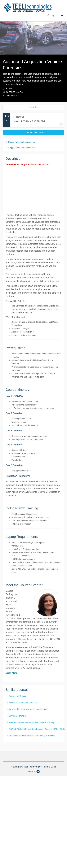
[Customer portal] (58, 16)
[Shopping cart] (53, 16)
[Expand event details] (61, 124)
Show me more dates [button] (34, 132)
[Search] (49, 16)
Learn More (11, 673)
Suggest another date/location (21, 148)
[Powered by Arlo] (33, 771)
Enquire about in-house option (22, 142)
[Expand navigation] (62, 16)
